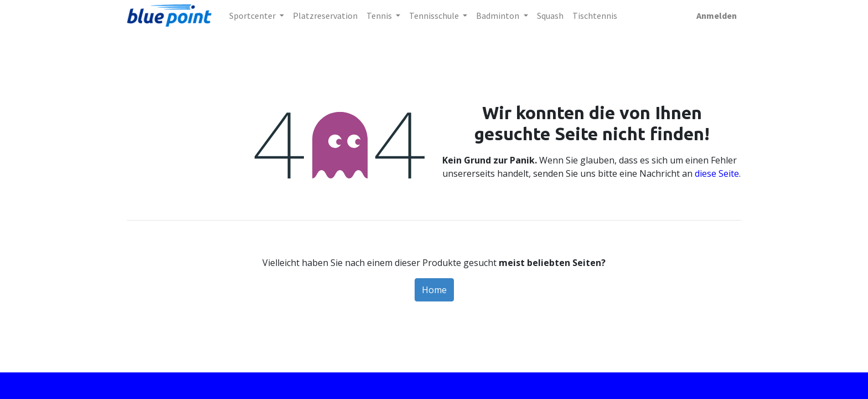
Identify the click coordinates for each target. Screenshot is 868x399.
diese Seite (717, 173)
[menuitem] (325, 16)
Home (434, 290)
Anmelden (717, 16)
